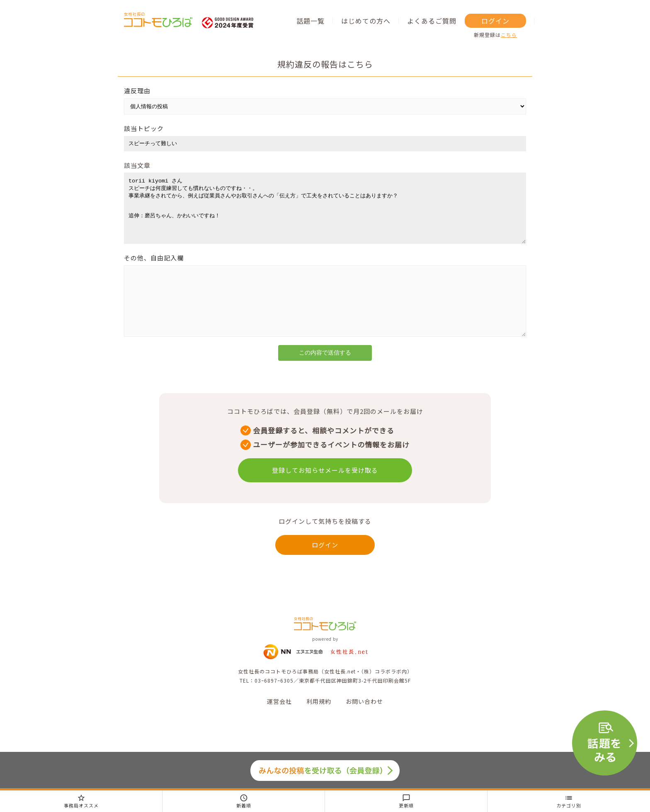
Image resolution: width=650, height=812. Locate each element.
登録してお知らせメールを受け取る (325, 495)
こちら (509, 35)
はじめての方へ (366, 21)
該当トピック (144, 128)
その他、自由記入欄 (154, 270)
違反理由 (137, 91)
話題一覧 (310, 21)
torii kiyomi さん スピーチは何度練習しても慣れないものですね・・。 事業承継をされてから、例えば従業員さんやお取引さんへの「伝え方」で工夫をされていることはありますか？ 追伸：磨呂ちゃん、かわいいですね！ (325, 214)
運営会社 (279, 726)
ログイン (495, 21)
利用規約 (319, 726)
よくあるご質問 (432, 21)
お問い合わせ (364, 726)
